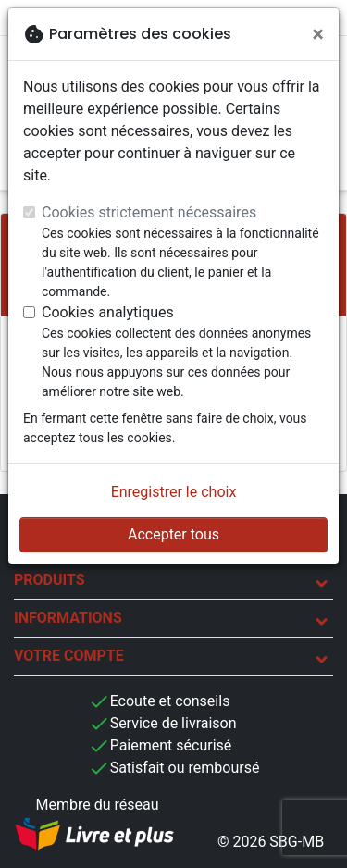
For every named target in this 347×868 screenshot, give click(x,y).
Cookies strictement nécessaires (149, 212)
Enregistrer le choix (174, 492)
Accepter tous (173, 534)
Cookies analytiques (108, 312)
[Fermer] (318, 34)
